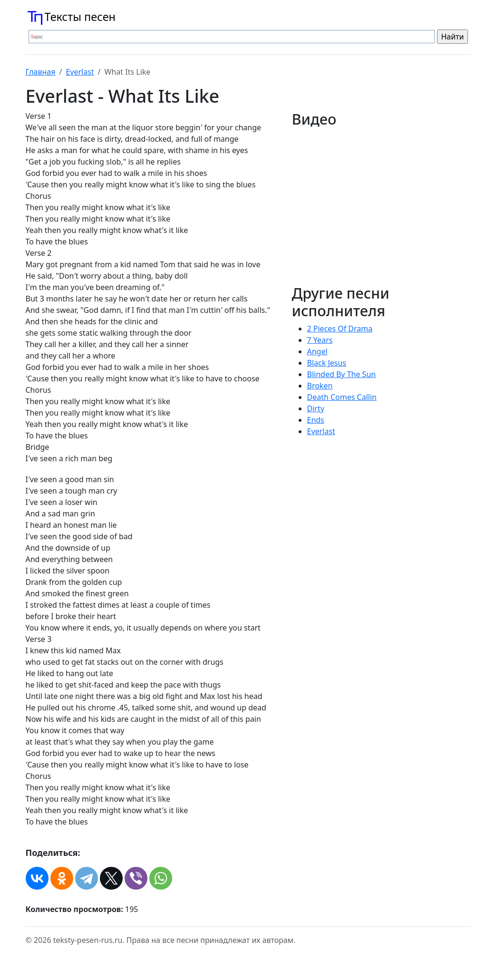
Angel (317, 351)
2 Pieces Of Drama (340, 329)
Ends (316, 420)
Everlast (80, 72)
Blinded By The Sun (342, 374)
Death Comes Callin (342, 397)
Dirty (316, 408)
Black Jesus (327, 363)
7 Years (320, 340)
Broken (320, 386)
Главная (41, 72)
